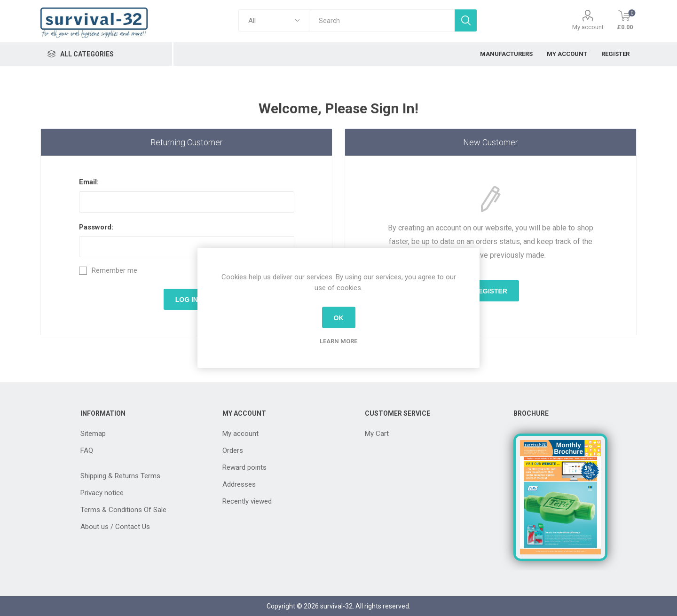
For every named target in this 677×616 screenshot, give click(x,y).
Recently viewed (247, 501)
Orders (233, 450)
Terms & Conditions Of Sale (123, 510)
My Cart (377, 434)
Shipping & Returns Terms (120, 476)
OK (339, 317)
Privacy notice (102, 493)
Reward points (244, 467)
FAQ (87, 450)
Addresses (239, 484)
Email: (89, 182)
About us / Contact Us (115, 527)
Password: (96, 227)
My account (588, 27)
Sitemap (93, 434)
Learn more (338, 341)
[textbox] (382, 20)
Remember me (114, 271)
